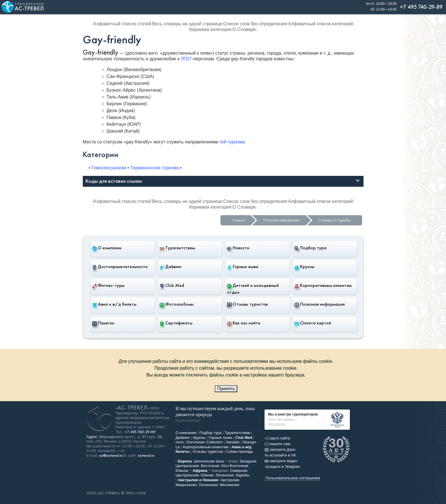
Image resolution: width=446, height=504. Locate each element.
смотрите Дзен (280, 450)
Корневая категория (210, 29)
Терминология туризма (155, 168)
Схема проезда (239, 451)
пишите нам (277, 444)
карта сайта (277, 438)
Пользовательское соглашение (293, 478)
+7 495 (140, 432)
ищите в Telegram (282, 467)
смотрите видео (281, 461)
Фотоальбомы (177, 304)
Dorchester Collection (205, 442)
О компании (107, 248)
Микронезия (186, 485)
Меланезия (230, 485)
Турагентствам (177, 248)
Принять (226, 389)
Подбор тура (310, 248)
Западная (248, 461)
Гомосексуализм (109, 168)
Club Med (172, 285)
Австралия (230, 480)
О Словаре (244, 29)
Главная (238, 220)
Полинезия (208, 485)
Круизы (304, 267)
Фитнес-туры (108, 285)
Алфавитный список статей (122, 24)
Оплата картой (313, 323)
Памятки (103, 323)
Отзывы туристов (247, 304)
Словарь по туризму (335, 220)
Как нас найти (244, 323)
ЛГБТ (186, 59)
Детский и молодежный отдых (253, 289)
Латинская (225, 475)
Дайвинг (171, 267)
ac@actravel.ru (111, 456)
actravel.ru (146, 456)
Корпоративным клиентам (323, 285)
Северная (239, 471)
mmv (180, 442)
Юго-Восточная (235, 466)
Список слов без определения (255, 24)
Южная (182, 471)
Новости (238, 248)
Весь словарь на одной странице (187, 24)
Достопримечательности (120, 267)
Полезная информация (282, 220)
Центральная (187, 466)
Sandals (233, 442)
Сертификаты (176, 323)
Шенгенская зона (209, 461)
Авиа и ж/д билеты (114, 304)
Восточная (210, 466)
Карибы (242, 475)
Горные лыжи (243, 267)
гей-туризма (232, 142)
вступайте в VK (280, 455)
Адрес (92, 437)
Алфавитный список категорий (321, 24)
